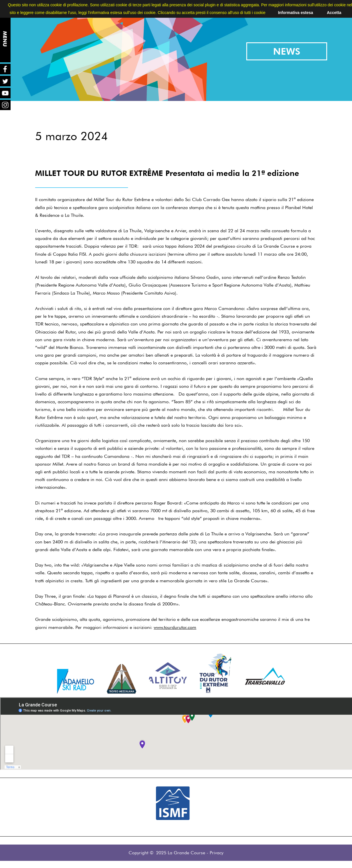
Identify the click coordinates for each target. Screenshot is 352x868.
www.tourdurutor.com (175, 627)
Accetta (334, 13)
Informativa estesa (296, 13)
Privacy (217, 853)
